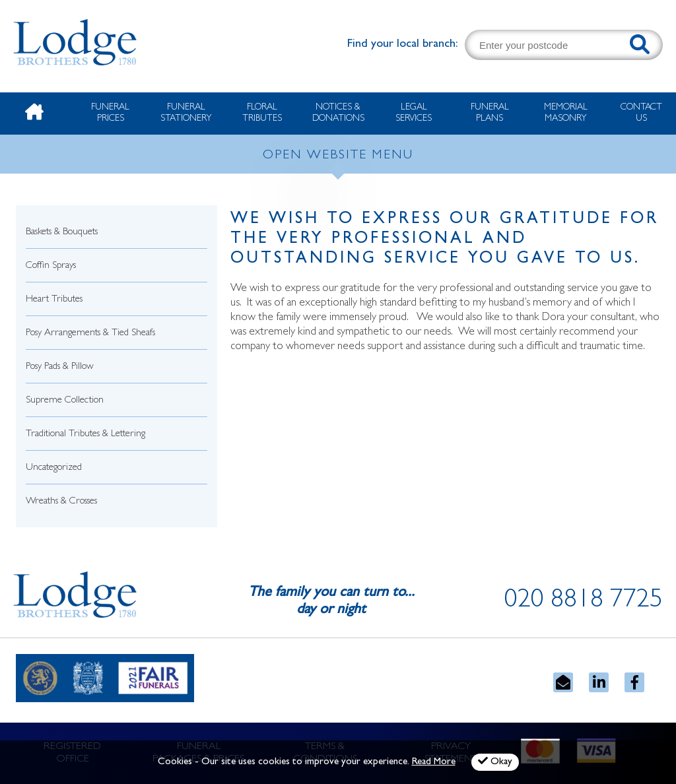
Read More (434, 763)
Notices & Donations (338, 113)
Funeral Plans (490, 113)
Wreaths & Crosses (61, 502)
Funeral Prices (110, 113)
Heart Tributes (54, 300)
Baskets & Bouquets (62, 233)
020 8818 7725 (584, 602)
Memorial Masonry (566, 113)
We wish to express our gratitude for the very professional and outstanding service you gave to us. (445, 240)
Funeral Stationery (186, 113)
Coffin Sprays (51, 266)
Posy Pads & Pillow (60, 367)
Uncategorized (54, 468)
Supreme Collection (65, 401)
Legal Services (414, 113)
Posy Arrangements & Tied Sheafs (90, 334)
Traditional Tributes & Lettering (85, 435)
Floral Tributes (262, 113)
